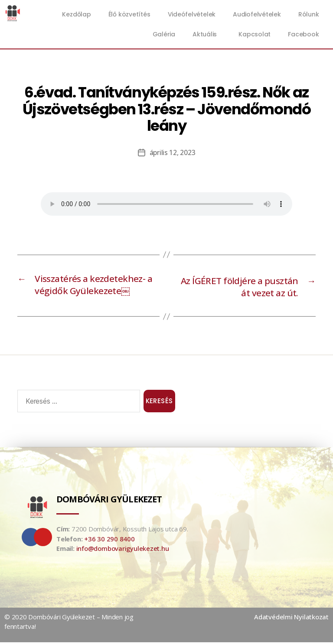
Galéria (164, 34)
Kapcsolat (255, 34)
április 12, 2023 (173, 152)
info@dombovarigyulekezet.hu (123, 550)
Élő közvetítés (129, 14)
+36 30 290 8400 (109, 540)
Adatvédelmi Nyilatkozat (291, 618)
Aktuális (207, 34)
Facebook (303, 34)
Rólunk (309, 14)
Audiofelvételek (257, 14)
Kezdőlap (76, 14)
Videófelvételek (192, 14)
